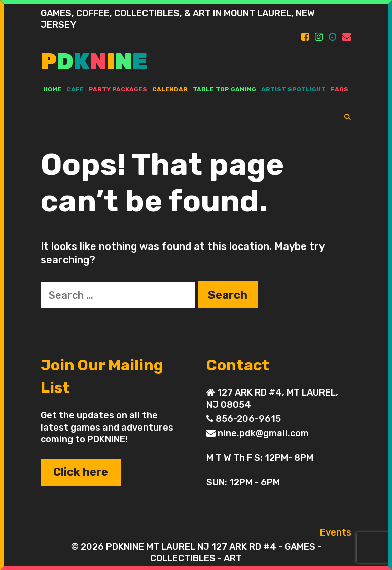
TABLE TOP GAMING (224, 89)
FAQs (340, 89)
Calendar (170, 89)
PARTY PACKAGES (118, 89)
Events (336, 532)
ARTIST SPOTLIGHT (293, 89)
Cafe (75, 89)
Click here (81, 472)
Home (52, 89)
